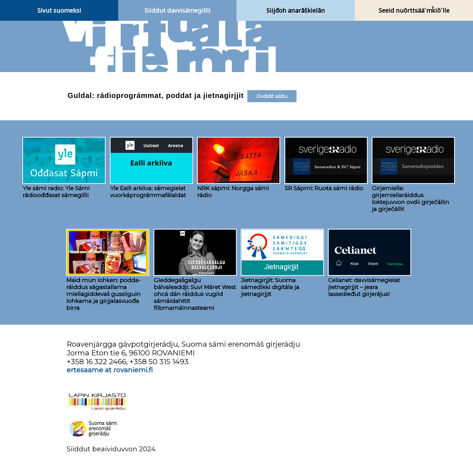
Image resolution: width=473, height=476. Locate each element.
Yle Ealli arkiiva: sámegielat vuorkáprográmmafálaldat (148, 192)
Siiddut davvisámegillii (178, 10)
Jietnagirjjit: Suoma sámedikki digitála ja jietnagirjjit (270, 287)
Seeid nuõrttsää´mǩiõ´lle (414, 10)
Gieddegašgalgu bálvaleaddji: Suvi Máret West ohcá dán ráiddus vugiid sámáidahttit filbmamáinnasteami (195, 294)
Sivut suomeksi (59, 10)
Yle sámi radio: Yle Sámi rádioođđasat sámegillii (56, 192)
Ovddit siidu (272, 96)
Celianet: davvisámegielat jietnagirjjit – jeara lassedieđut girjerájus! (364, 287)
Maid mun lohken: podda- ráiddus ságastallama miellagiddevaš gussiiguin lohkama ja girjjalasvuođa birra (103, 294)
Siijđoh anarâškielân (296, 10)
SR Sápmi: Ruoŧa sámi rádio (324, 188)
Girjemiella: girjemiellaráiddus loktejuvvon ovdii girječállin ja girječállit (411, 199)
